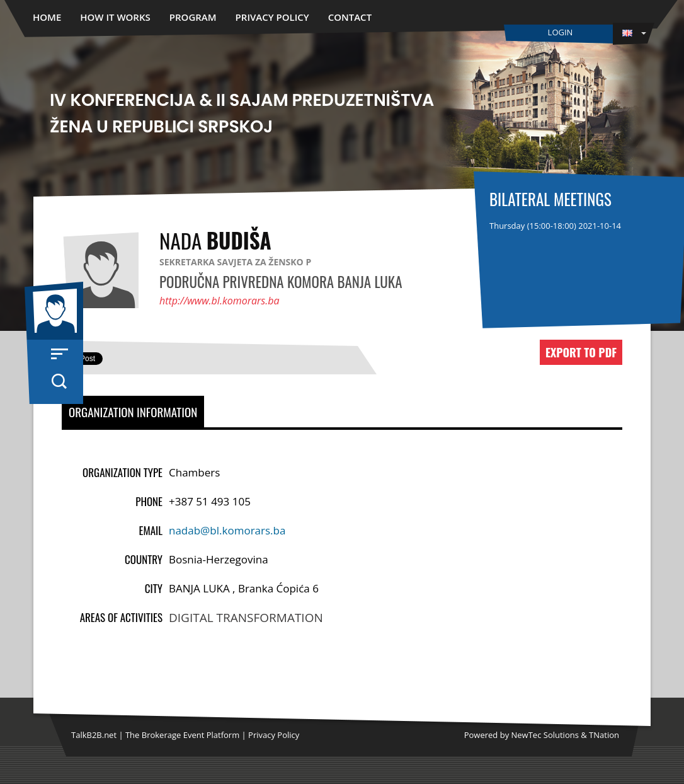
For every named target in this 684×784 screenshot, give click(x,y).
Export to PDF (581, 352)
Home (47, 17)
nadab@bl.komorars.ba (227, 530)
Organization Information (133, 412)
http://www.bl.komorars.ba (219, 301)
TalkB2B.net (94, 735)
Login (561, 32)
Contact (350, 17)
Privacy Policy (272, 17)
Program (193, 17)
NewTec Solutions (545, 735)
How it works (115, 17)
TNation (604, 735)
